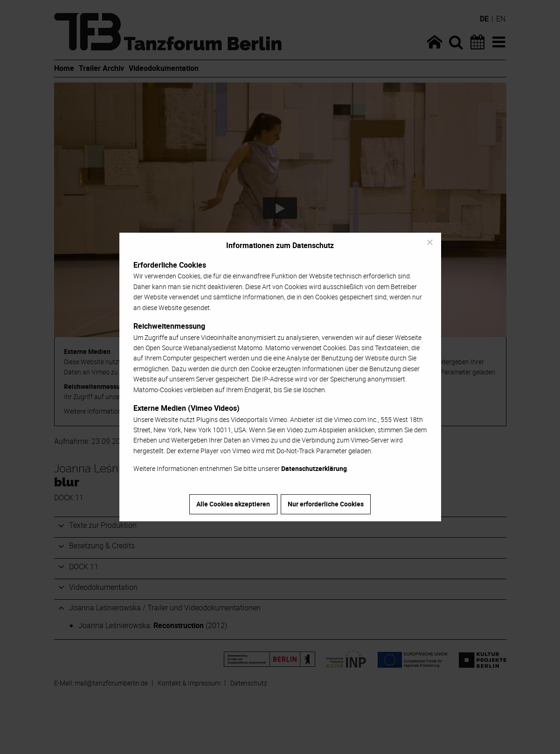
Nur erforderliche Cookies (326, 504)
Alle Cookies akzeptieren (233, 504)
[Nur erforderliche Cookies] (429, 242)
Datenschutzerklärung (314, 468)
